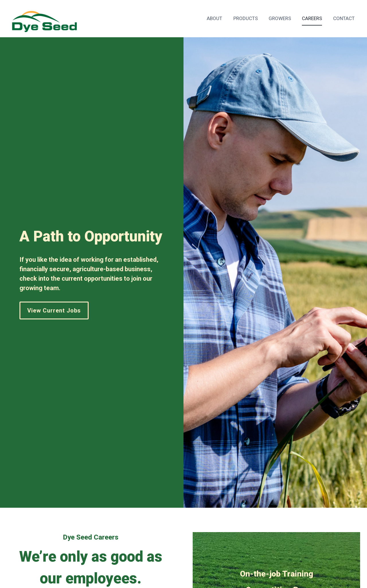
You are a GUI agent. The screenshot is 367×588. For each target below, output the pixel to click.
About (214, 18)
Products (246, 18)
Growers (280, 18)
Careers (312, 18)
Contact (344, 18)
